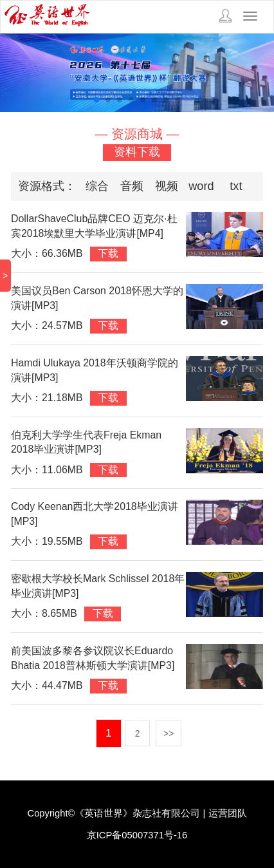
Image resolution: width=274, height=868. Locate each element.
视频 (167, 186)
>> (169, 733)
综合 (97, 186)
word (201, 186)
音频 (132, 186)
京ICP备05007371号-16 (137, 835)
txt (236, 186)
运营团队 (228, 813)
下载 (108, 253)
